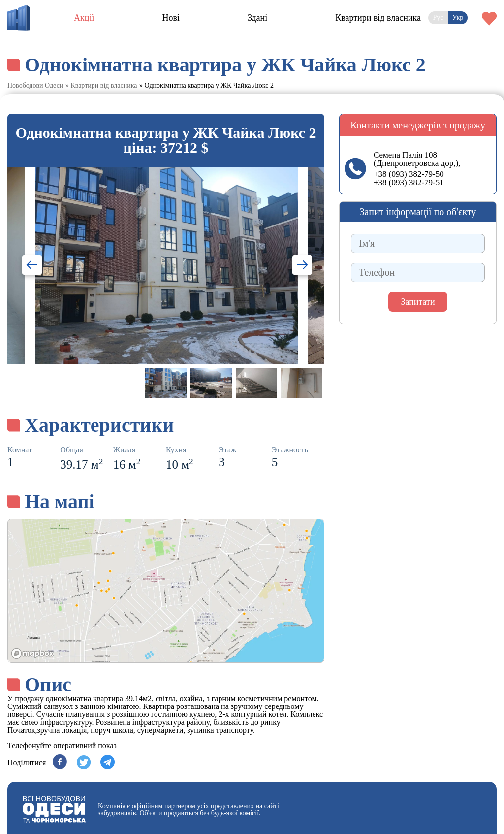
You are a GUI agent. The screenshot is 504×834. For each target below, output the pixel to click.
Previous (36, 267)
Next (296, 267)
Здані (257, 18)
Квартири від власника (378, 18)
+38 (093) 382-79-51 (409, 182)
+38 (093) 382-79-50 (409, 174)
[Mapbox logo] (32, 654)
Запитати (418, 302)
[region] (166, 591)
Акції (84, 18)
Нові (171, 18)
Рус (438, 17)
